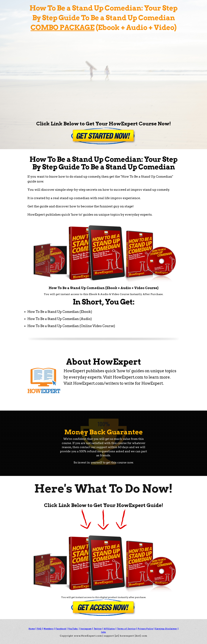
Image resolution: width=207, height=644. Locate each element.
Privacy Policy (145, 629)
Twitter (98, 629)
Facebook (61, 629)
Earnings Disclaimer (166, 629)
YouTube (73, 629)
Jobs (103, 632)
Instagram (86, 629)
